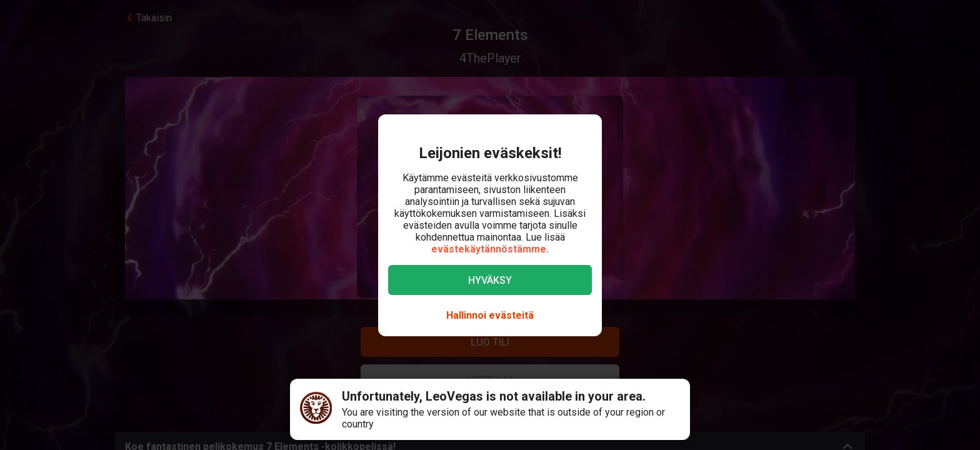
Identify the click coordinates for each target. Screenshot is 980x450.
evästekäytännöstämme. (490, 249)
